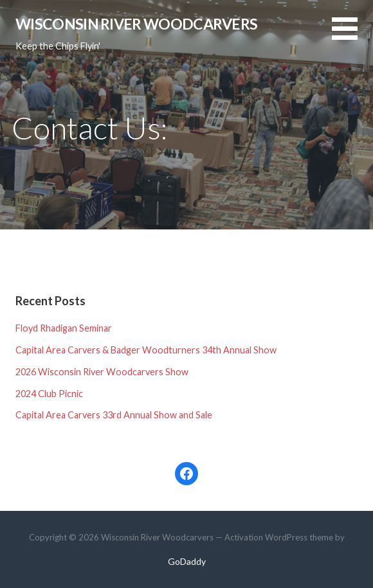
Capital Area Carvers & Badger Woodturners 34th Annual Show (146, 350)
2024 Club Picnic (49, 394)
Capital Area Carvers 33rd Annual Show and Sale (114, 415)
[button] (352, 36)
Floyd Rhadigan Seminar (64, 328)
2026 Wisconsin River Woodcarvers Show (102, 372)
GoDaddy (187, 561)
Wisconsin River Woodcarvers (136, 24)
